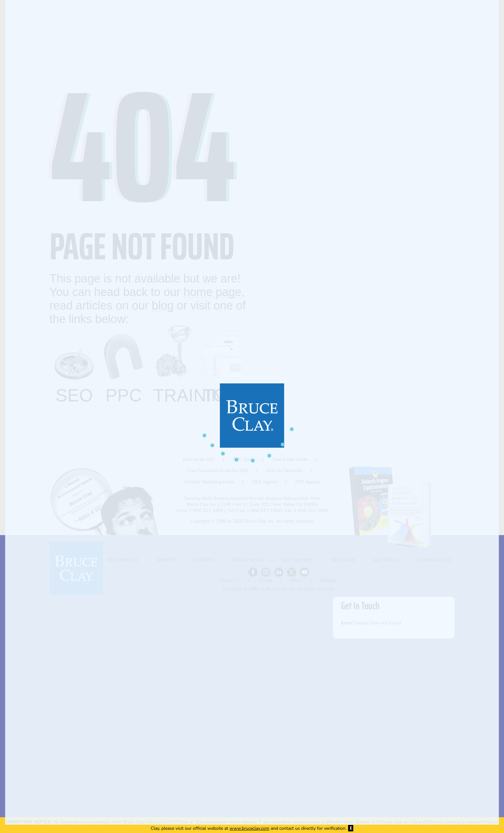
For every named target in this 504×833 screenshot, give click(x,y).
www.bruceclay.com (249, 828)
